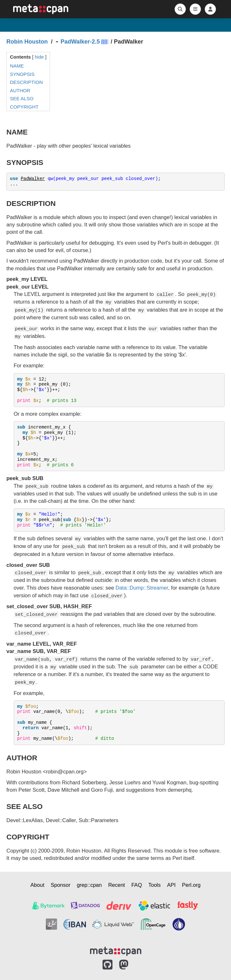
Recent (117, 885)
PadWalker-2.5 (80, 42)
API (172, 885)
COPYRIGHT (24, 107)
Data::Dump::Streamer (142, 588)
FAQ (137, 885)
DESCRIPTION (26, 82)
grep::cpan (89, 885)
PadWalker (33, 179)
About (37, 885)
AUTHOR (20, 90)
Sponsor (60, 885)
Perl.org (191, 885)
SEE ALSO (22, 98)
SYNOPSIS (22, 74)
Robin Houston (27, 42)
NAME (17, 66)
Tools (155, 885)
